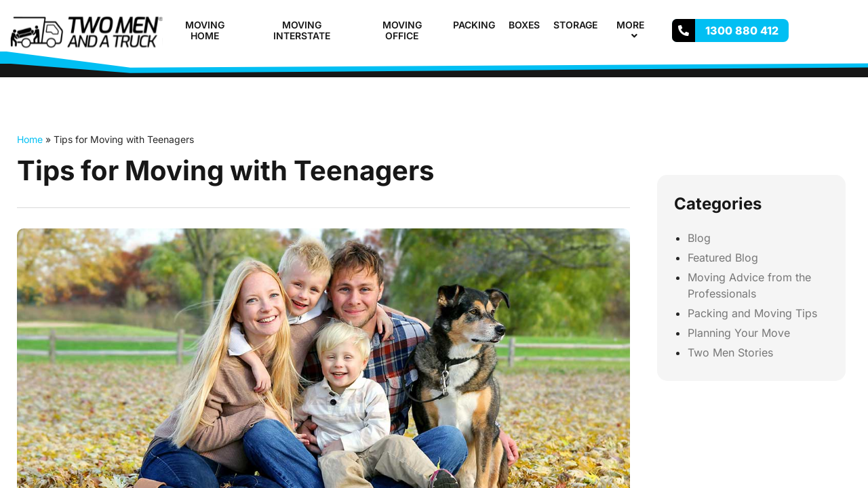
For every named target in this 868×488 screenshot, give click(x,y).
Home (30, 139)
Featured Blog (723, 258)
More (636, 30)
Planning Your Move (739, 333)
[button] (650, 25)
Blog (699, 238)
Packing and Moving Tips (752, 313)
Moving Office (402, 30)
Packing (474, 25)
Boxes (524, 25)
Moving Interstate (302, 30)
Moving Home (205, 30)
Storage (575, 25)
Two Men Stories (730, 352)
